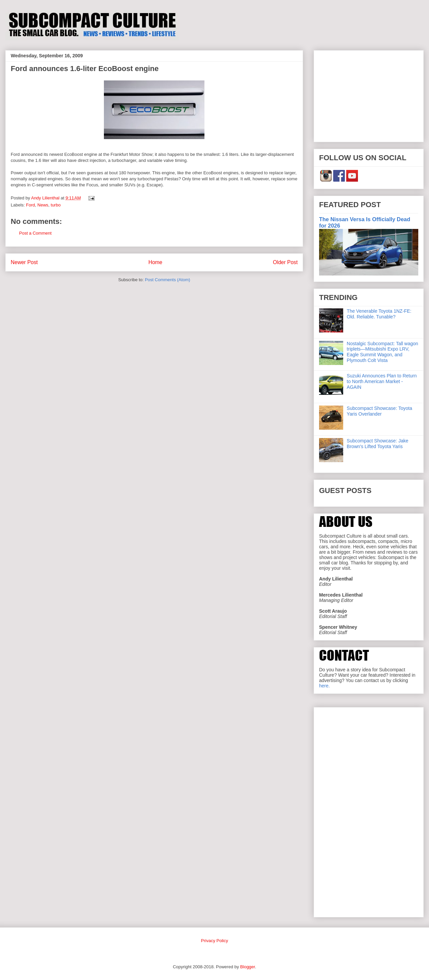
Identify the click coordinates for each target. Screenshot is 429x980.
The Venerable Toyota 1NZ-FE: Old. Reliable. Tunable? (379, 314)
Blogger (248, 967)
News (43, 205)
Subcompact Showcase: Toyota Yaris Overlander (380, 411)
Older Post (285, 262)
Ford (31, 205)
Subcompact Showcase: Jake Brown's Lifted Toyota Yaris (378, 444)
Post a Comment (35, 233)
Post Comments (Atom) (167, 280)
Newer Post (24, 262)
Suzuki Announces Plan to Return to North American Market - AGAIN (382, 381)
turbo (56, 205)
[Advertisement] (369, 95)
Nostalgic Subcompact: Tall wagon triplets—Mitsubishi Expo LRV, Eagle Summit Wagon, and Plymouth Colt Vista (383, 352)
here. (324, 686)
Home (156, 262)
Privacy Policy (215, 941)
